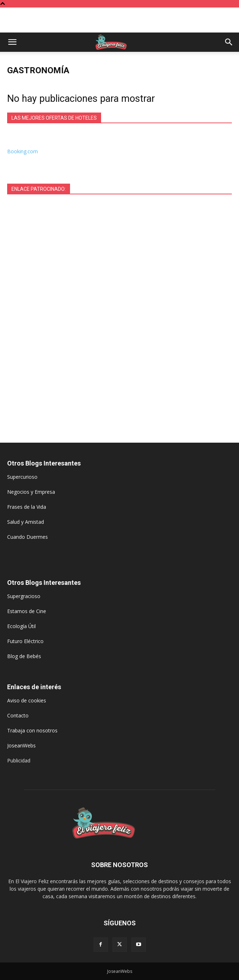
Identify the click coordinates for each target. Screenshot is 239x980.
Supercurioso (22, 477)
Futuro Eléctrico (25, 641)
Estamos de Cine (27, 611)
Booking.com (23, 151)
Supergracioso (24, 596)
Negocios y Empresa (31, 492)
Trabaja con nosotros (32, 730)
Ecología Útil (21, 626)
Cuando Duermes (28, 537)
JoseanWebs (21, 745)
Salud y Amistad (26, 522)
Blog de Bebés (24, 656)
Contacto (18, 715)
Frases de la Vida (27, 507)
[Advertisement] (120, 20)
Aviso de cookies (27, 700)
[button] (12, 42)
